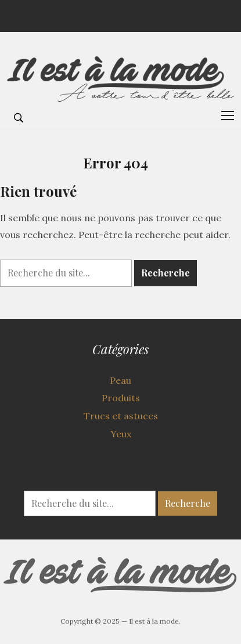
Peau (121, 380)
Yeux (121, 434)
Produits (121, 398)
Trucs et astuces (121, 416)
